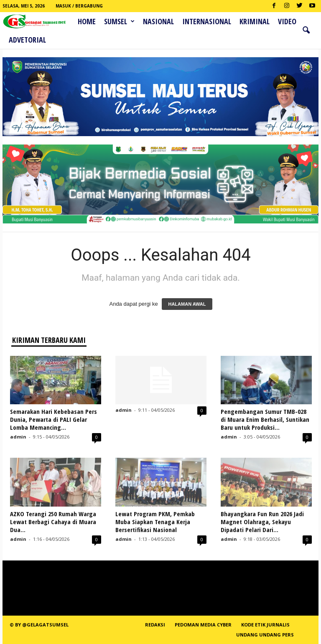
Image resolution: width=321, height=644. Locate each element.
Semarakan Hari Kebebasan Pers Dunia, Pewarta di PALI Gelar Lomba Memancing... (53, 419)
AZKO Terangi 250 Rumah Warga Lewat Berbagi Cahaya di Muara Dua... (53, 522)
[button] (306, 30)
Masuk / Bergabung (79, 6)
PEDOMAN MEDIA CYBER (203, 625)
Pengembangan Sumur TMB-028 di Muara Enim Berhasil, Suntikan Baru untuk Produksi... (265, 419)
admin (18, 437)
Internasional (207, 21)
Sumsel (119, 21)
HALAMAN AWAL (187, 304)
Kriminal (255, 21)
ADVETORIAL (27, 40)
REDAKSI (155, 625)
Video (287, 21)
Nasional (158, 21)
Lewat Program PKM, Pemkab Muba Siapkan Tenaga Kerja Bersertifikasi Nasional (155, 522)
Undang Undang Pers (265, 635)
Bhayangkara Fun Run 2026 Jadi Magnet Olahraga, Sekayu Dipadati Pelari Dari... (262, 522)
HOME (87, 21)
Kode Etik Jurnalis (265, 625)
